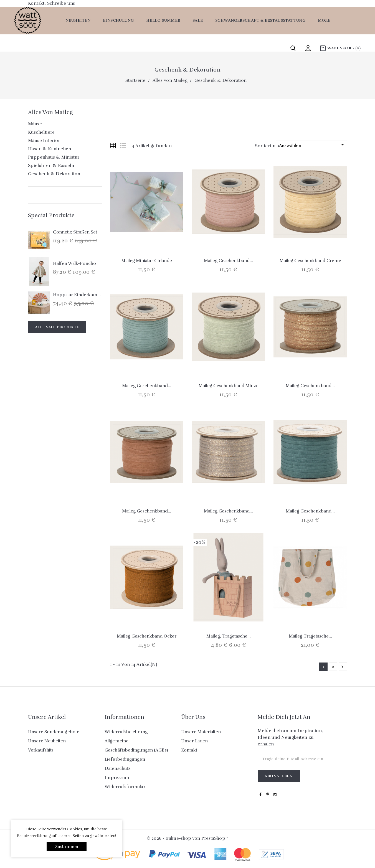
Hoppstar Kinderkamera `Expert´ (88, 295)
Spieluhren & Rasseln (51, 166)
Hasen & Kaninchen (50, 149)
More (324, 20)
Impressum (117, 778)
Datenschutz (118, 768)
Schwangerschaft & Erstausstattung (260, 20)
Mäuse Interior (44, 141)
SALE (198, 20)
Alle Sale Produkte (57, 327)
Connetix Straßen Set (75, 232)
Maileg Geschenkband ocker (147, 636)
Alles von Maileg (50, 112)
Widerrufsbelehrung (126, 732)
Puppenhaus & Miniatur (54, 157)
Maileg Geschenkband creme (310, 261)
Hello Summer (163, 20)
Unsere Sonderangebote (54, 732)
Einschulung (118, 20)
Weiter (342, 667)
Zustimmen (67, 847)
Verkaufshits (41, 750)
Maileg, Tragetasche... (229, 636)
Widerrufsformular (125, 787)
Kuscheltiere (41, 132)
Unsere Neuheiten (47, 741)
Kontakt (189, 750)
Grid (113, 146)
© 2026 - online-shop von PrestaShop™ (187, 838)
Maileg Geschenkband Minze (229, 386)
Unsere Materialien (201, 732)
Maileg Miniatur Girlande (147, 261)
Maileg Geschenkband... (228, 261)
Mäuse (35, 124)
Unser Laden (194, 741)
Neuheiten (78, 20)
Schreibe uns (61, 3)
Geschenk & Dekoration (54, 174)
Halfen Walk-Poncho (74, 263)
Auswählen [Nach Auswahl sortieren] (312, 145)
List (123, 146)
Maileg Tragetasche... (310, 636)
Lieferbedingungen (125, 759)
